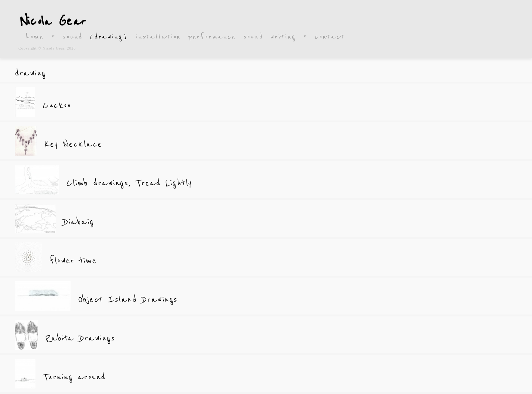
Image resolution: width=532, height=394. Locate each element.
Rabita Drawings (80, 338)
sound (73, 37)
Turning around (74, 377)
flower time (73, 261)
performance (212, 37)
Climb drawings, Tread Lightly (129, 183)
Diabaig (79, 222)
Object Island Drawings (128, 300)
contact (330, 37)
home (35, 37)
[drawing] (109, 37)
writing (283, 37)
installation (159, 37)
